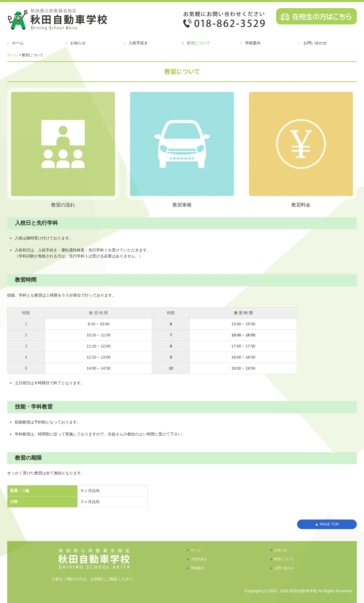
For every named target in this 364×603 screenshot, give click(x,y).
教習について (198, 43)
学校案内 (253, 43)
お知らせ (78, 43)
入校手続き (138, 43)
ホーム (18, 43)
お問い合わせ (315, 43)
